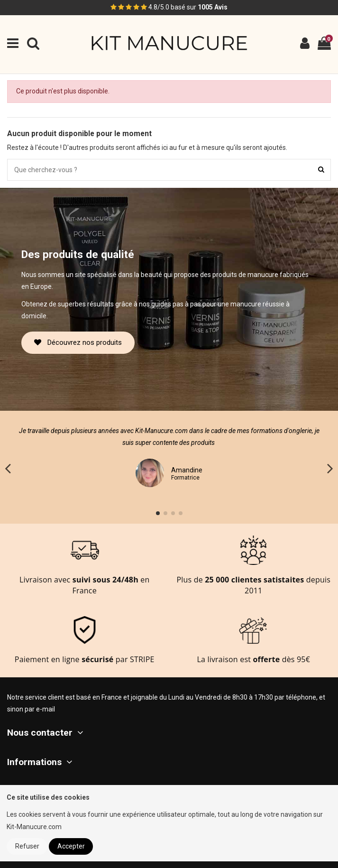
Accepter (71, 846)
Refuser (27, 846)
